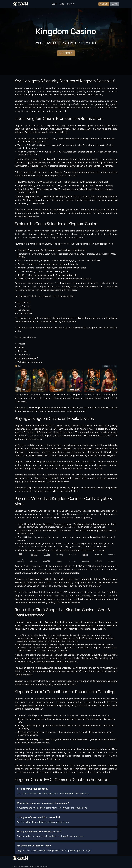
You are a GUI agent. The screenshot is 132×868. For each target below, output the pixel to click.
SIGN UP (104, 4)
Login (54, 4)
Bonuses (71, 4)
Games (62, 4)
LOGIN (115, 4)
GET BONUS (66, 53)
